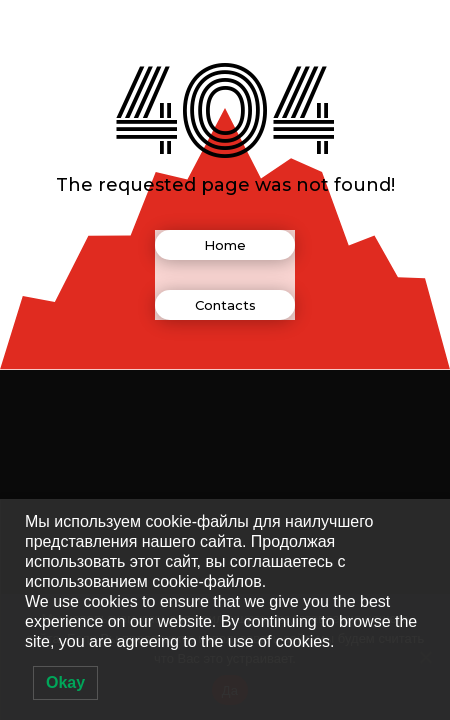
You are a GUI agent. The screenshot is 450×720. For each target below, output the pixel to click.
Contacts (225, 305)
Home (225, 245)
